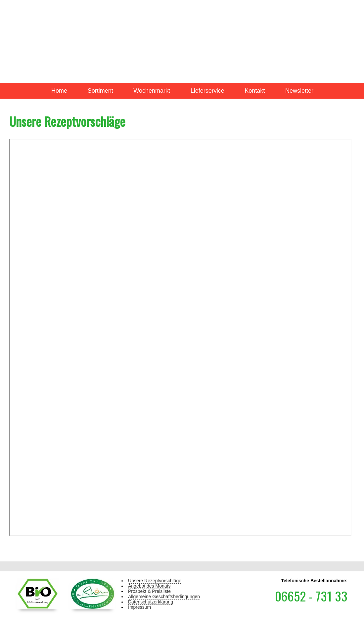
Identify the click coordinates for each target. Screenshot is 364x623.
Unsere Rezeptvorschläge (155, 581)
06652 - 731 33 (311, 596)
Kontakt (255, 91)
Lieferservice (207, 91)
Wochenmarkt (152, 91)
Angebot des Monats (149, 586)
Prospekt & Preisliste (149, 591)
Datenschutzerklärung (151, 602)
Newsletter (299, 91)
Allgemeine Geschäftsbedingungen (164, 597)
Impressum (139, 607)
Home (59, 91)
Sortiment (100, 91)
